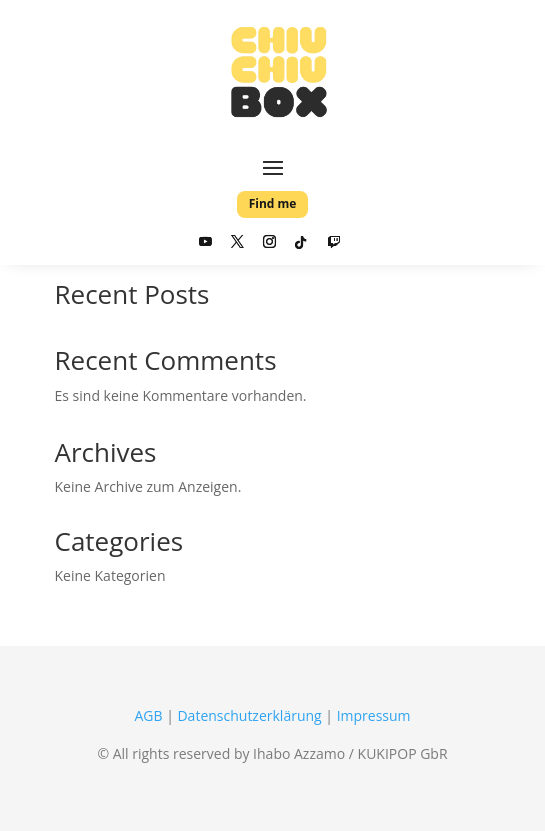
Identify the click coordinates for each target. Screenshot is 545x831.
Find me (273, 203)
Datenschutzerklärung (249, 715)
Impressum (374, 715)
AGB (148, 715)
